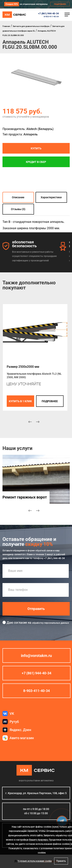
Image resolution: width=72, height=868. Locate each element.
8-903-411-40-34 (51, 17)
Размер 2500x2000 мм (23, 367)
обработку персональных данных (50, 623)
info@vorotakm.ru (36, 655)
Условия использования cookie (35, 861)
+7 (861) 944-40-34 (48, 14)
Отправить (36, 608)
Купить (36, 148)
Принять (61, 861)
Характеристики (51, 197)
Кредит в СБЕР (36, 162)
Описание (18, 197)
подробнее (50, 401)
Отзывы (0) (18, 209)
